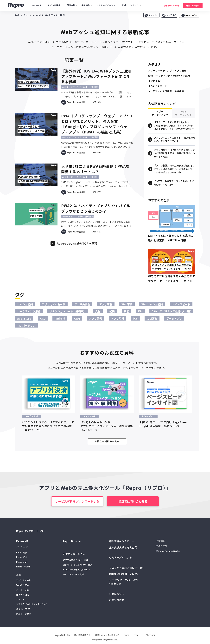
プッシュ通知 (25, 304)
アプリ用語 (118, 318)
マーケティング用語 (29, 311)
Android (60, 318)
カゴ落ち (152, 318)
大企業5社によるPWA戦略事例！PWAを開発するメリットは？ (95, 169)
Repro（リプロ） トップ (30, 531)
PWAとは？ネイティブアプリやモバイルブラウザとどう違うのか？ (96, 208)
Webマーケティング (183, 113)
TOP (17, 15)
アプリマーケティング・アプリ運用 (167, 71)
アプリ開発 (95, 318)
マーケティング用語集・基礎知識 (78, 216)
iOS (136, 318)
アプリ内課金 (82, 304)
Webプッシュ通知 (152, 304)
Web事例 (127, 304)
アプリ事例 (106, 304)
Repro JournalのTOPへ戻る (77, 243)
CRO (43, 318)
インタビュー (155, 81)
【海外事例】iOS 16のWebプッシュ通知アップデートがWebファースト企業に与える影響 (96, 76)
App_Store (24, 318)
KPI (140, 311)
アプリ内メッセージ (54, 304)
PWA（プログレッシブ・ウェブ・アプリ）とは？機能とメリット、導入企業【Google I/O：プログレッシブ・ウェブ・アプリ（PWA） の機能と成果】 (97, 124)
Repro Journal (32, 15)
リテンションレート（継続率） (68, 311)
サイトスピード (181, 304)
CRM (77, 318)
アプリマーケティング (160, 113)
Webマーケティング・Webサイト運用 (80, 87)
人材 (98, 311)
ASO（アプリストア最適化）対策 (171, 311)
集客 (127, 311)
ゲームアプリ (174, 318)
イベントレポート (158, 86)
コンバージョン (26, 325)
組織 (112, 311)
